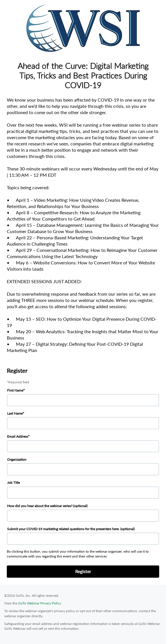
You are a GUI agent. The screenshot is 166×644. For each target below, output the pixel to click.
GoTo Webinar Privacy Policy (40, 603)
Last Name (15, 413)
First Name (15, 390)
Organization (17, 459)
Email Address (18, 436)
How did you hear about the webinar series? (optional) (47, 506)
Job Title (13, 483)
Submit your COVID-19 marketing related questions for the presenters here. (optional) (71, 529)
